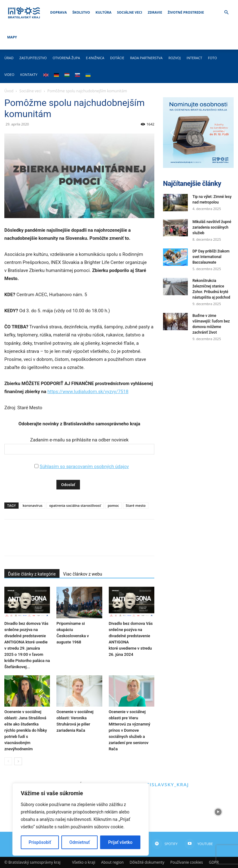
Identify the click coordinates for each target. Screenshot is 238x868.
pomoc (113, 505)
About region (112, 862)
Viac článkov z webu (83, 574)
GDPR (214, 862)
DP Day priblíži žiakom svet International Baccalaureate (211, 257)
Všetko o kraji (84, 862)
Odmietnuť (80, 842)
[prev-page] (8, 761)
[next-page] (18, 761)
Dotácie (117, 58)
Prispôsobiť (40, 842)
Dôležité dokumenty (147, 862)
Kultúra (103, 12)
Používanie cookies (186, 862)
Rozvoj (174, 58)
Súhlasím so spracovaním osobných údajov (84, 467)
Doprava (58, 12)
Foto (212, 58)
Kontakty (29, 75)
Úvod (9, 91)
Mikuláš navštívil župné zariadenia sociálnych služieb (212, 227)
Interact (194, 58)
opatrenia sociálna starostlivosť (75, 505)
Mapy (12, 37)
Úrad (9, 58)
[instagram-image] (178, 812)
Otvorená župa (66, 58)
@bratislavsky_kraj (160, 784)
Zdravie (155, 12)
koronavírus (33, 505)
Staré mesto (136, 505)
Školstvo (81, 12)
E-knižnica (95, 58)
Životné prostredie (186, 12)
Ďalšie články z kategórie (32, 574)
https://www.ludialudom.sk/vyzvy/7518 (88, 392)
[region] (81, 819)
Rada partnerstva (146, 58)
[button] (226, 13)
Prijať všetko (120, 842)
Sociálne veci (130, 12)
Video (9, 75)
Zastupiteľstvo (33, 58)
